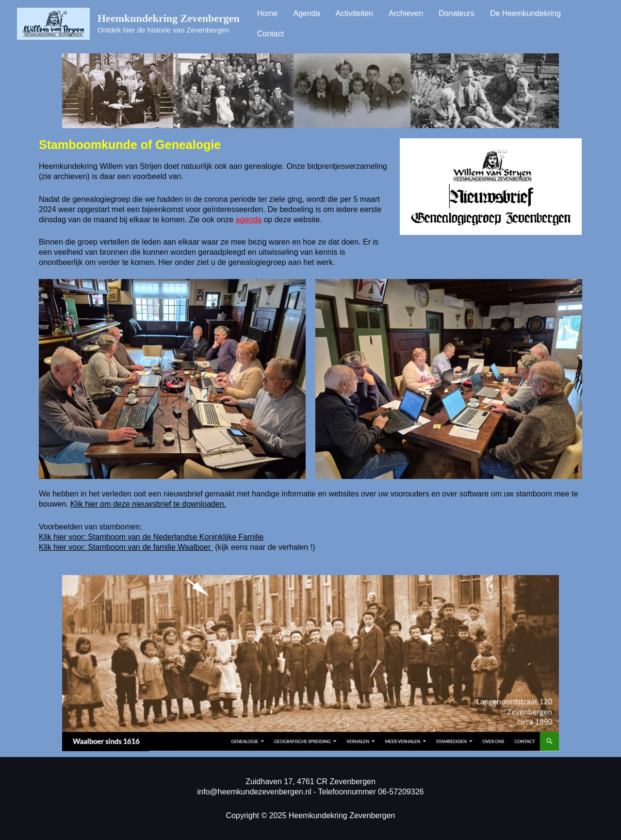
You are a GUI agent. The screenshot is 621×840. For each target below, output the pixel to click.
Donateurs (457, 13)
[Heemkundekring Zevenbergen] (53, 23)
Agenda (306, 13)
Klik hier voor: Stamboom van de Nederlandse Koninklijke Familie (151, 537)
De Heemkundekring (525, 13)
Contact (270, 34)
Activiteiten (354, 13)
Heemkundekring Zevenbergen (169, 18)
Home (268, 13)
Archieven (406, 13)
